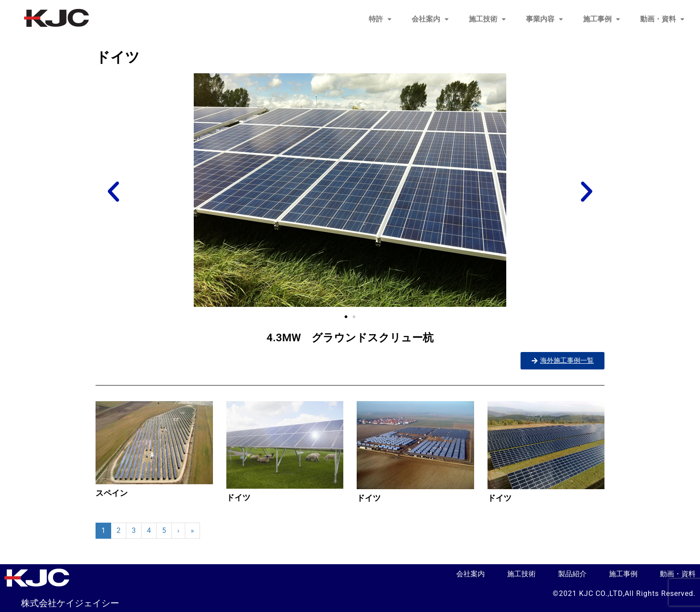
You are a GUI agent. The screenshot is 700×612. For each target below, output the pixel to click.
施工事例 (602, 19)
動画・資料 (662, 19)
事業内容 (544, 19)
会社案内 (430, 19)
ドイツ (238, 497)
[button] (380, 19)
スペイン (112, 493)
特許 (380, 19)
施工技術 (487, 19)
